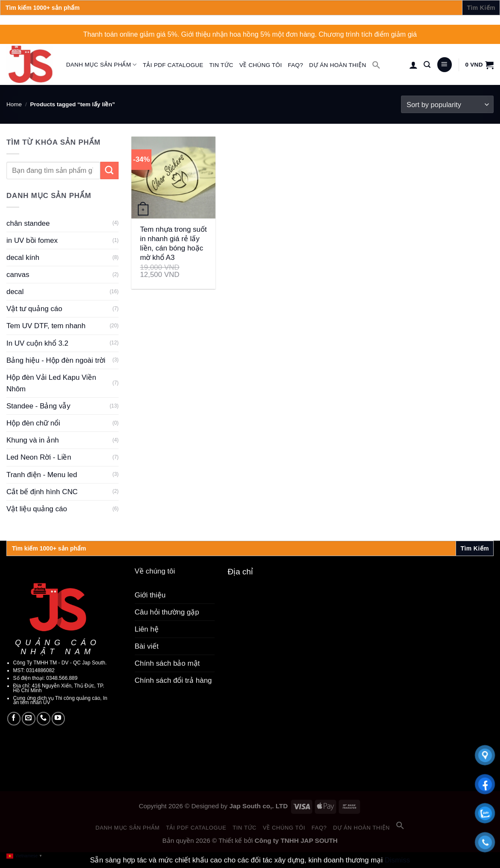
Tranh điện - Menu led (42, 475)
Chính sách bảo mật (167, 663)
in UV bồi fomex (32, 240)
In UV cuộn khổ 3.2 (37, 343)
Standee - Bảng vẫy (38, 406)
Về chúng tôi (261, 65)
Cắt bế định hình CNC (42, 492)
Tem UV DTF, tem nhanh (46, 326)
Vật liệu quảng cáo (37, 509)
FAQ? (296, 65)
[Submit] (109, 170)
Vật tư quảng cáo (34, 309)
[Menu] (445, 65)
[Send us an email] (29, 719)
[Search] (427, 65)
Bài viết (147, 646)
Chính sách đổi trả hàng (173, 680)
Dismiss (397, 860)
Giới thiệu (150, 595)
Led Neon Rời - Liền (39, 457)
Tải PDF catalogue (173, 65)
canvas (18, 275)
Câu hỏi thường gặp (167, 612)
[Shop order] (447, 104)
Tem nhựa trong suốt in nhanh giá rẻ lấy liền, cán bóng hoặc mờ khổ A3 (173, 243)
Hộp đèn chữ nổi (33, 423)
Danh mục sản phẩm (102, 65)
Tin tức (221, 65)
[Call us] (44, 719)
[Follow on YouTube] (58, 719)
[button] (376, 65)
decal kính (23, 258)
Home (14, 104)
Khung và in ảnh (33, 440)
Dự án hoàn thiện (337, 65)
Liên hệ (147, 629)
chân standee (28, 223)
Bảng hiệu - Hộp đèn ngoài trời (56, 360)
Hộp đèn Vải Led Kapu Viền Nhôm (51, 383)
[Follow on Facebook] (14, 719)
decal (15, 292)
